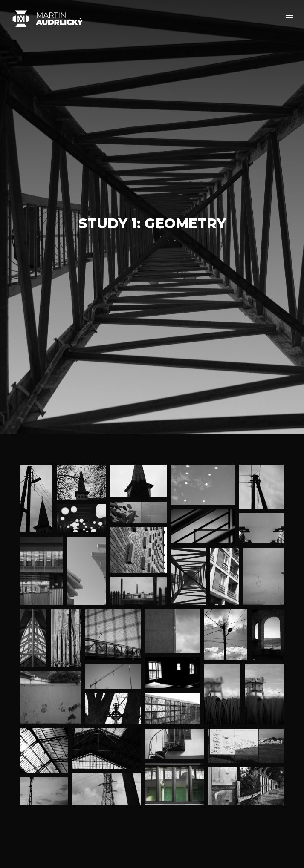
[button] (290, 18)
